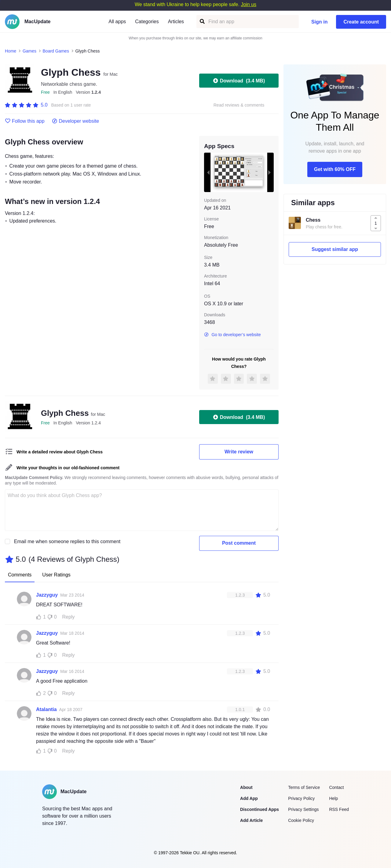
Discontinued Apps (259, 809)
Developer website (76, 121)
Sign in (319, 22)
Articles (176, 22)
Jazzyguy (47, 595)
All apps (117, 22)
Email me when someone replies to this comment (67, 541)
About (246, 787)
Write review (239, 452)
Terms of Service (304, 787)
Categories (147, 22)
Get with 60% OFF (335, 169)
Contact (336, 787)
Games (29, 51)
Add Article (251, 820)
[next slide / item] (269, 172)
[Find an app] (202, 22)
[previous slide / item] (208, 172)
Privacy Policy (301, 798)
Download (239, 81)
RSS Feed (339, 809)
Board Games (56, 51)
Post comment (239, 543)
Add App (249, 798)
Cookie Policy (301, 820)
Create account (361, 22)
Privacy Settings (303, 809)
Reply (69, 617)
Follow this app (25, 121)
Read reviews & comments (239, 105)
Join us (248, 4)
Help (333, 798)
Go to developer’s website (232, 335)
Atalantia (46, 709)
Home (11, 51)
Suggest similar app (335, 249)
